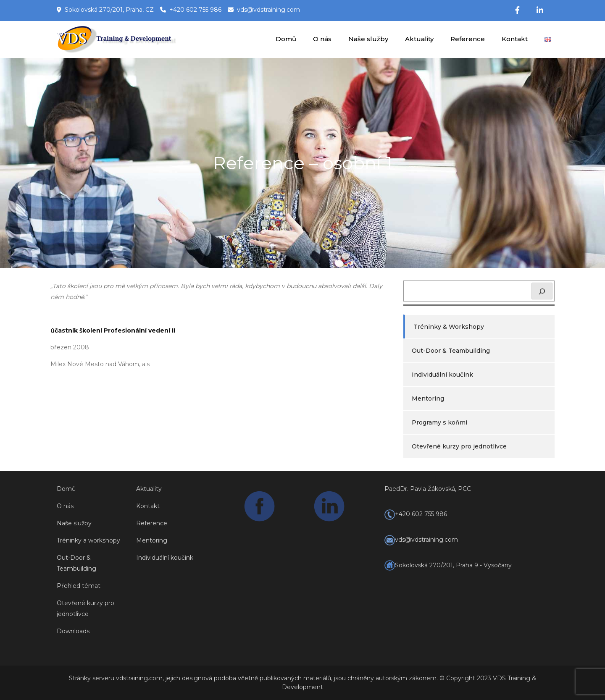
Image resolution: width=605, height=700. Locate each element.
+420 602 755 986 (195, 10)
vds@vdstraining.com (268, 10)
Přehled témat (79, 586)
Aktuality (419, 39)
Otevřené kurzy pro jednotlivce (459, 446)
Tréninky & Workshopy (449, 327)
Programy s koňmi (439, 422)
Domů (286, 39)
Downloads (73, 631)
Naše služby (368, 39)
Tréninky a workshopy (88, 540)
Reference (468, 39)
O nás (322, 39)
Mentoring (428, 399)
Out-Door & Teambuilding (451, 351)
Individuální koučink (442, 375)
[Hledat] (542, 291)
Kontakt (515, 39)
